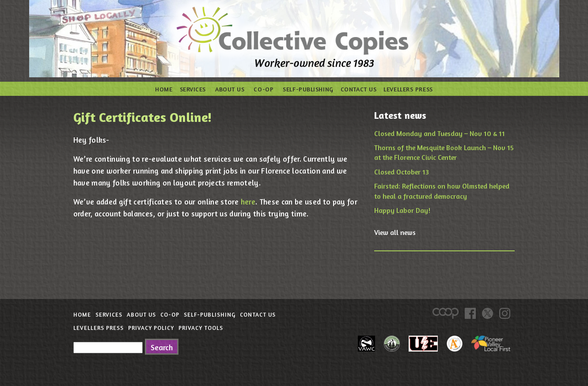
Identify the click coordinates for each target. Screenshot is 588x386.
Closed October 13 (402, 172)
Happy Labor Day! (402, 210)
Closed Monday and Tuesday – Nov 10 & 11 (440, 133)
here (248, 202)
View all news (395, 232)
